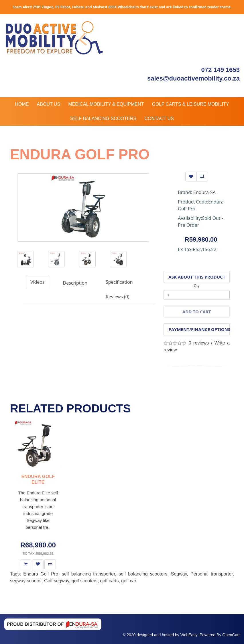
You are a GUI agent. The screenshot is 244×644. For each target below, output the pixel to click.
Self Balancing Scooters (103, 119)
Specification (119, 282)
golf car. (129, 581)
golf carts (110, 581)
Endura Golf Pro (41, 574)
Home (22, 104)
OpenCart (231, 635)
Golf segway (57, 581)
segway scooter (26, 581)
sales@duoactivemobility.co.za (193, 78)
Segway (179, 574)
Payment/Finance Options (199, 329)
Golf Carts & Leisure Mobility (190, 104)
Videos (38, 282)
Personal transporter (212, 574)
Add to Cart (197, 312)
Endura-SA (204, 192)
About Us (49, 104)
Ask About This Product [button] (197, 277)
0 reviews (199, 343)
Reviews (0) (118, 297)
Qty (197, 286)
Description (75, 283)
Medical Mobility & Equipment (106, 104)
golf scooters (85, 581)
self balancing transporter (88, 574)
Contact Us (159, 119)
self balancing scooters (143, 574)
